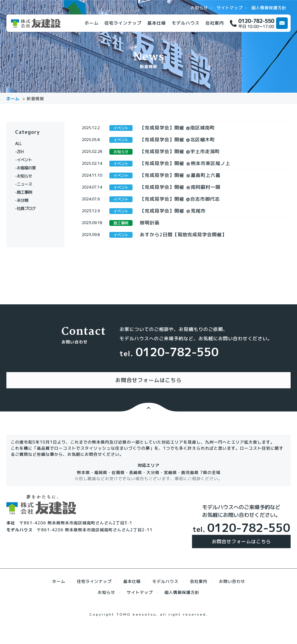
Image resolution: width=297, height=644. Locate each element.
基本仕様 (157, 23)
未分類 (25, 200)
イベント (27, 160)
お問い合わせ (232, 596)
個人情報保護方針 (269, 8)
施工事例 (27, 192)
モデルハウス (186, 23)
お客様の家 (29, 168)
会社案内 (215, 23)
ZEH (22, 152)
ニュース (27, 184)
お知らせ (199, 8)
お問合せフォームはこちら (241, 556)
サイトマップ (230, 8)
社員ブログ (29, 208)
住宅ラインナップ (123, 23)
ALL (22, 143)
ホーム (92, 23)
